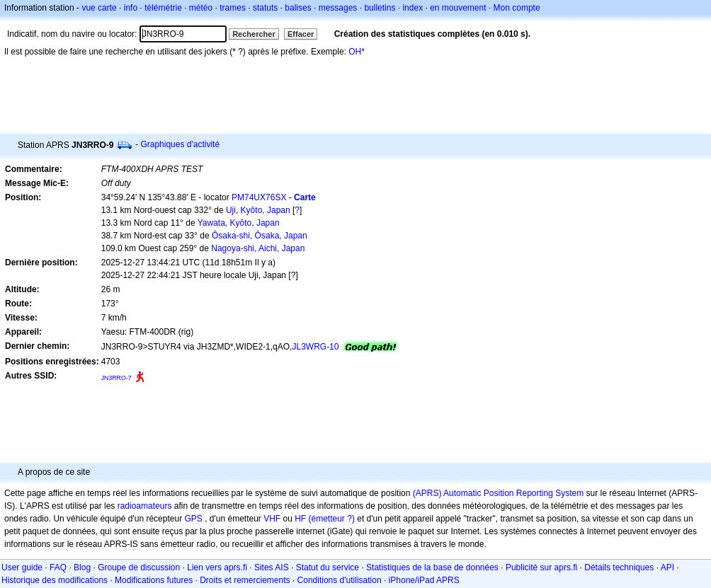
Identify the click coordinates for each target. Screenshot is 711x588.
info (131, 8)
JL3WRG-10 (315, 347)
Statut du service (328, 567)
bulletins (380, 8)
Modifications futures (154, 580)
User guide (22, 567)
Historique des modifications (55, 580)
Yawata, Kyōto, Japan (239, 223)
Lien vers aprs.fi (217, 567)
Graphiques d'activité (180, 144)
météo (201, 8)
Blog (82, 567)
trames (233, 8)
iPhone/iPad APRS (424, 580)
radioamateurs (145, 506)
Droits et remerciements (245, 580)
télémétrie (163, 8)
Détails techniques (619, 567)
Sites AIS (272, 567)
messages (338, 8)
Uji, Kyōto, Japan (258, 210)
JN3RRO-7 (116, 378)
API (667, 567)
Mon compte (517, 8)
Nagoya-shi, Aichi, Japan (258, 248)
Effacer (301, 34)
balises (298, 8)
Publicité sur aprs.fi (541, 567)
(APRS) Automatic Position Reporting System (498, 493)
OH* (357, 52)
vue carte (99, 8)
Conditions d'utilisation (340, 580)
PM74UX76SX (259, 197)
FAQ (58, 567)
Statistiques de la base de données (432, 567)
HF (300, 519)
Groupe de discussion (139, 567)
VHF (272, 519)
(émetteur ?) (332, 519)
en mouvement (458, 8)
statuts (265, 8)
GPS (193, 519)
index (413, 8)
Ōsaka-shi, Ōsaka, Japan (260, 236)
